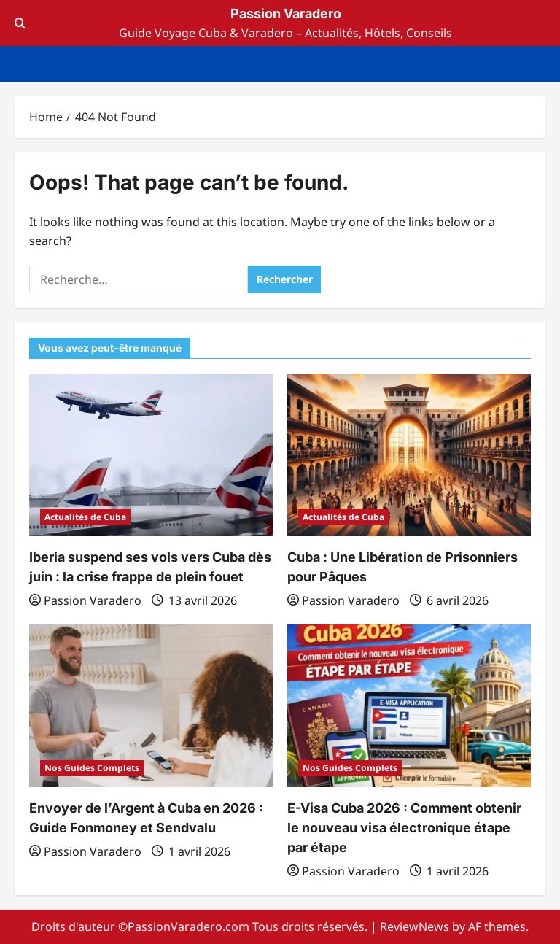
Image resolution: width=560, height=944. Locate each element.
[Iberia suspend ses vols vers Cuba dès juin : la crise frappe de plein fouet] (151, 455)
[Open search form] (20, 23)
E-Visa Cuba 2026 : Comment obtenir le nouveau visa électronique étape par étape (404, 828)
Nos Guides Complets (92, 768)
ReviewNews (415, 926)
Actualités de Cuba (85, 517)
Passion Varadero (286, 13)
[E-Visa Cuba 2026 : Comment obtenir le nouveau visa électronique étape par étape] (409, 706)
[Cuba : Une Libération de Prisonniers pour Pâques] (409, 455)
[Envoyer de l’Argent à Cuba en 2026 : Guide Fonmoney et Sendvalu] (151, 706)
